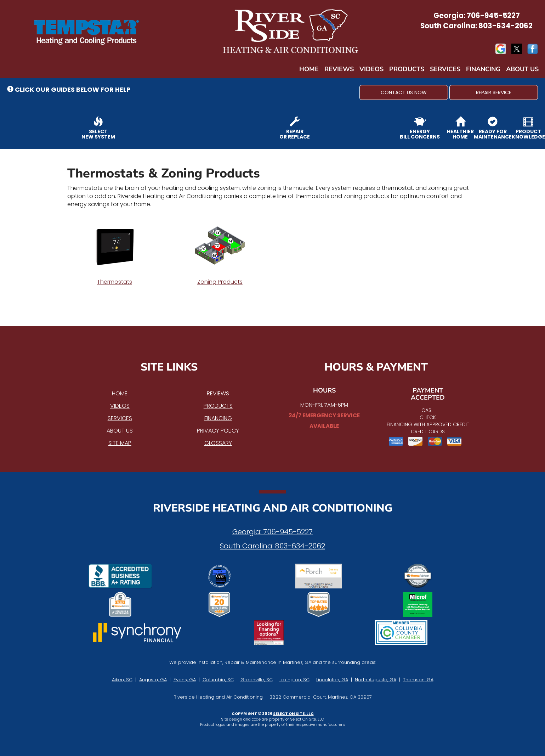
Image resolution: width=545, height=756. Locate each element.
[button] (404, 92)
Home (309, 69)
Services (445, 69)
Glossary (218, 443)
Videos (371, 69)
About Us (522, 69)
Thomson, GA (418, 680)
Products (407, 69)
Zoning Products (220, 253)
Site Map (120, 443)
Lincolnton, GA (332, 680)
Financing (483, 69)
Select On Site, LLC (293, 713)
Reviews (339, 69)
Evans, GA (185, 680)
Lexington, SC (294, 680)
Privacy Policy (218, 431)
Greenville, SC (257, 680)
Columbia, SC (218, 680)
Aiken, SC (122, 680)
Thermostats (115, 253)
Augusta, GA (153, 680)
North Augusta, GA (376, 680)
